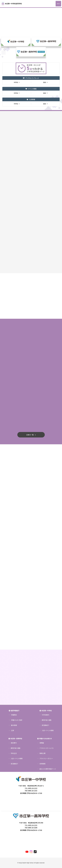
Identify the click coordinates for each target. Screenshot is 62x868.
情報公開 (42, 753)
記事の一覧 (30, 435)
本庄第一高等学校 (16, 739)
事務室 (42, 743)
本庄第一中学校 (47, 711)
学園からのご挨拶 (17, 720)
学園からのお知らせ (45, 739)
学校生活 (14, 753)
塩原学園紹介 (15, 711)
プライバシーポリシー (46, 758)
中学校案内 (45, 715)
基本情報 (14, 725)
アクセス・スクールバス (47, 748)
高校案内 (14, 743)
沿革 (13, 730)
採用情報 (42, 764)
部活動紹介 (45, 725)
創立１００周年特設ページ (48, 769)
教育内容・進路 (47, 720)
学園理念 (14, 715)
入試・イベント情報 (48, 730)
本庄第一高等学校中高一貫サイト (13, 4)
